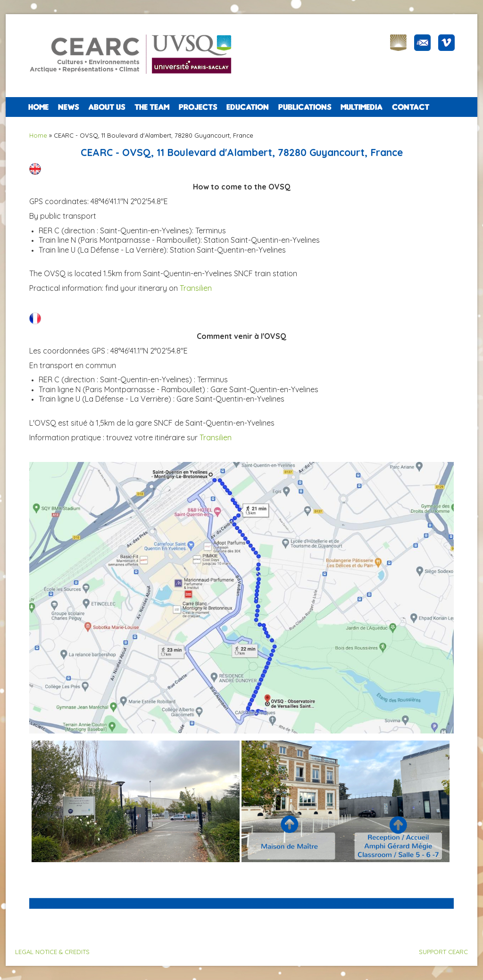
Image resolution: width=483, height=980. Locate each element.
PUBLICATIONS (305, 107)
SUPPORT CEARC (443, 952)
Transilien (196, 288)
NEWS (68, 107)
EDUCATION (248, 107)
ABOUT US (107, 107)
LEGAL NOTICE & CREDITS (52, 952)
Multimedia (362, 107)
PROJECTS (198, 107)
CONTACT (411, 107)
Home (38, 107)
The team (152, 107)
